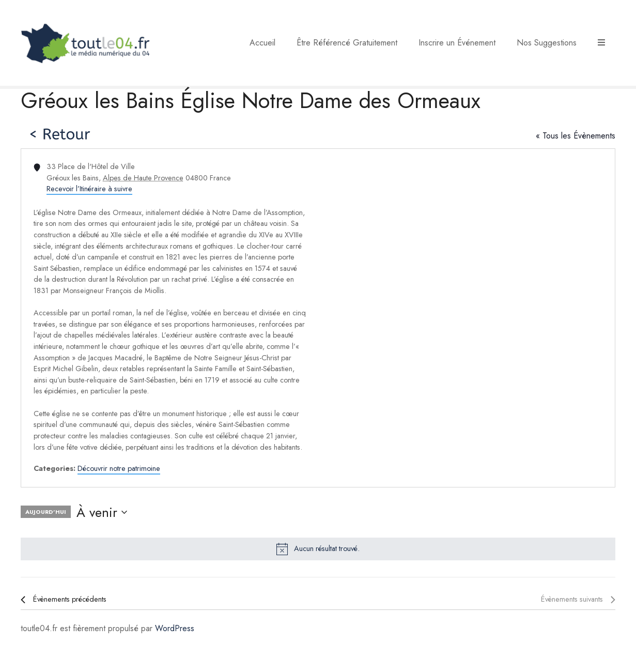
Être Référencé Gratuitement (347, 43)
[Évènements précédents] (64, 600)
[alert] (318, 549)
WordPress (175, 628)
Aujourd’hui (46, 512)
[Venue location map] (466, 318)
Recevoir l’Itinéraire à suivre (89, 189)
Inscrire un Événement (457, 43)
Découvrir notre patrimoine (119, 468)
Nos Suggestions (547, 43)
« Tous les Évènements (576, 136)
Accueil (262, 43)
